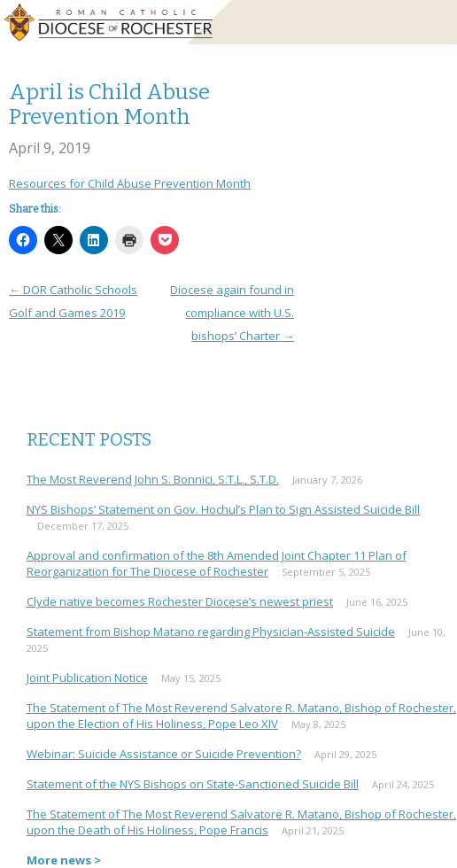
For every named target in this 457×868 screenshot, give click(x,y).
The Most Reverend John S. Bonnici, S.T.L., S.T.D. (153, 479)
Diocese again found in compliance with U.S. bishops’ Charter (232, 313)
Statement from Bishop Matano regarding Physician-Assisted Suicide (211, 632)
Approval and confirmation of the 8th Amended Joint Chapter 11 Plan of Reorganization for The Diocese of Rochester (217, 563)
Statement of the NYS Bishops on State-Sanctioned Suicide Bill (193, 784)
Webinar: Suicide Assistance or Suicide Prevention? (164, 754)
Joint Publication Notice (87, 678)
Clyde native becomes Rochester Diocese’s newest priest (180, 601)
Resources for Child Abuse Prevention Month (130, 183)
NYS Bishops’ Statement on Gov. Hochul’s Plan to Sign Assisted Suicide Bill (223, 509)
